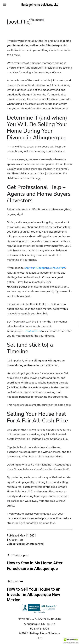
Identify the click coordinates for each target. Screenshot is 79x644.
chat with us (33, 331)
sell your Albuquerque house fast (45, 268)
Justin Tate (17, 540)
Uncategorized (35, 544)
